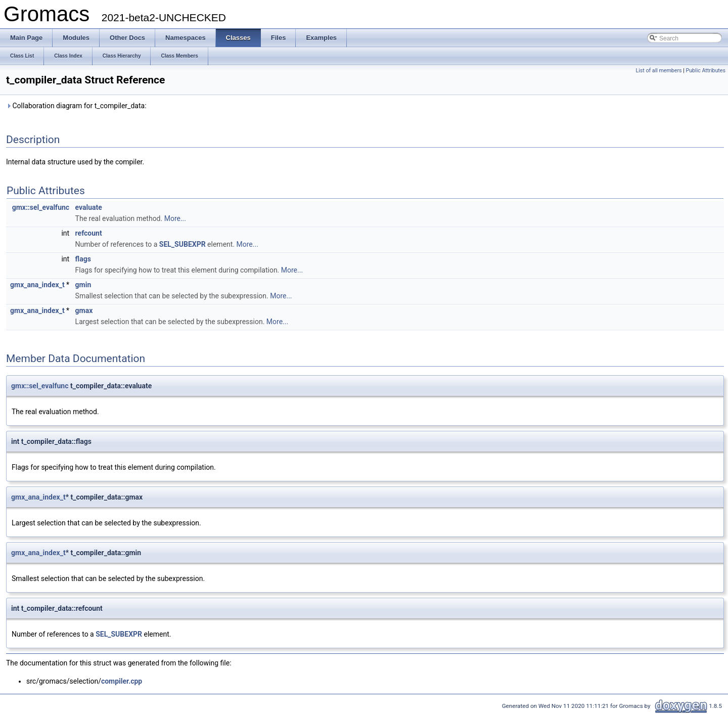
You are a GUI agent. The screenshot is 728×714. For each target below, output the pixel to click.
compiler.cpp (122, 681)
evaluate (89, 207)
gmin (83, 285)
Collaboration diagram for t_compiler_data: (76, 106)
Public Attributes (706, 71)
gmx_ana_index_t (37, 285)
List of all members (658, 71)
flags (83, 259)
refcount (89, 233)
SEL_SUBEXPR (183, 244)
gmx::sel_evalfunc (41, 207)
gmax (84, 310)
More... (175, 218)
